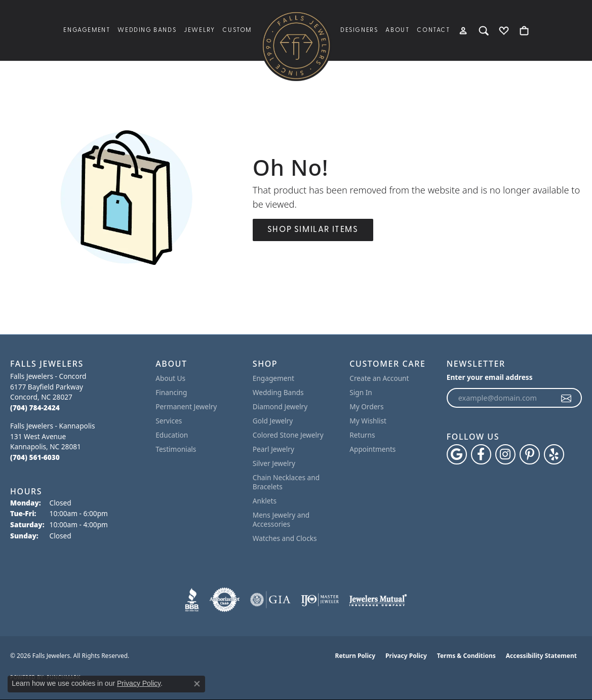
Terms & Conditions (466, 656)
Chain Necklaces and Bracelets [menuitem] (286, 482)
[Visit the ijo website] (320, 600)
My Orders (366, 406)
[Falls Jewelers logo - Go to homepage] (296, 46)
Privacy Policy (406, 656)
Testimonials (176, 449)
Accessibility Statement (541, 656)
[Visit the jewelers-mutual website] (378, 600)
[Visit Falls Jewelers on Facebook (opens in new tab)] (481, 454)
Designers (359, 30)
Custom (237, 30)
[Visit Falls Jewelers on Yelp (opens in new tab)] (554, 454)
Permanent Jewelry (186, 406)
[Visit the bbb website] (192, 600)
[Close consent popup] (197, 684)
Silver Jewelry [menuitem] (274, 463)
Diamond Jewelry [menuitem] (280, 406)
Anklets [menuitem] (265, 501)
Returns (362, 435)
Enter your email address (490, 377)
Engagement (87, 30)
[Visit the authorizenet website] (225, 600)
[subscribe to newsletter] (567, 398)
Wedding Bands (147, 30)
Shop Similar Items (313, 230)
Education (172, 435)
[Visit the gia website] (270, 600)
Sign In (361, 392)
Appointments (372, 449)
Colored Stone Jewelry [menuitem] (288, 435)
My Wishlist (368, 421)
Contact (433, 30)
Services (169, 421)
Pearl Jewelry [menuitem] (273, 449)
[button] (464, 30)
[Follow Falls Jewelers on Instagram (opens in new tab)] (505, 454)
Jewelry (199, 30)
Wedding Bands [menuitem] (278, 392)
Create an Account (379, 378)
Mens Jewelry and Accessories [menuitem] (281, 519)
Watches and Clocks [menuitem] (285, 538)
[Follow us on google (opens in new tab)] (457, 454)
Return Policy (356, 656)
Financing (171, 392)
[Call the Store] (35, 407)
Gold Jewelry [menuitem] (273, 421)
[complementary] (569, 677)
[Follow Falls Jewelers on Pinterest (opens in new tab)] (530, 454)
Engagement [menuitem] (273, 378)
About (397, 30)
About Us (170, 378)
